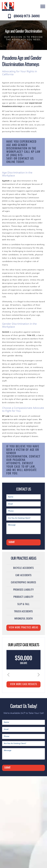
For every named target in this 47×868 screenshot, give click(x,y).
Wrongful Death (23, 619)
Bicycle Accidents (23, 568)
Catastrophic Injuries (24, 583)
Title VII (31, 335)
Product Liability (23, 597)
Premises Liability (23, 590)
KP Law (6, 416)
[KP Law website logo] (8, 6)
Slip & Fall (23, 604)
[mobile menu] (43, 6)
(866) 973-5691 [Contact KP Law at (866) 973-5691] (27, 16)
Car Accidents (24, 575)
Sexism (6, 332)
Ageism (6, 181)
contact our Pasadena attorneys (23, 460)
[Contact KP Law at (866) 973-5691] (9, 16)
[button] (8, 675)
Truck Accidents (23, 612)
